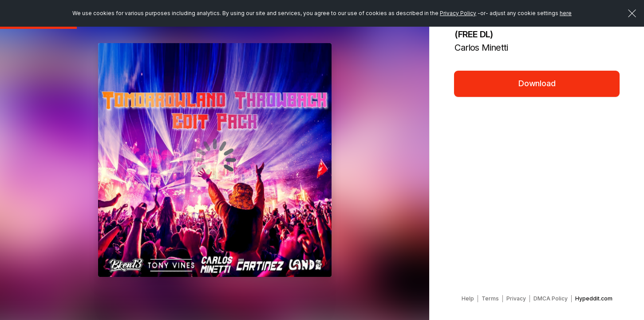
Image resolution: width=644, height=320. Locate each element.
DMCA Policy (551, 298)
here (566, 13)
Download (537, 83)
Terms (490, 298)
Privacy (516, 298)
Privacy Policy (458, 13)
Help (468, 298)
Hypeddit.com (594, 298)
